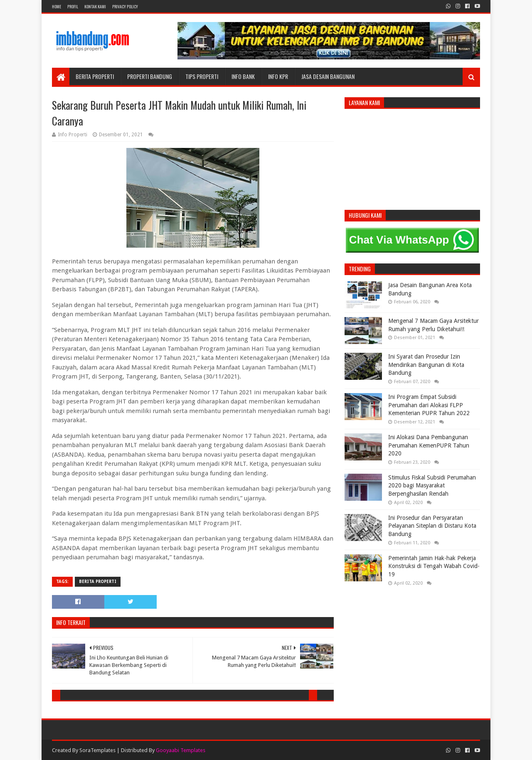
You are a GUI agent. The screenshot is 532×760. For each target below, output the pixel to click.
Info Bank (243, 76)
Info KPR (278, 76)
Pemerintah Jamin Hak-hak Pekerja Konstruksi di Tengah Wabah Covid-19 (434, 566)
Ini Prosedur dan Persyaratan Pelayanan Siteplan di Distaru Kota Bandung (432, 526)
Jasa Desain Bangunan (328, 76)
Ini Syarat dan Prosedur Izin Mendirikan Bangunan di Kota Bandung (426, 365)
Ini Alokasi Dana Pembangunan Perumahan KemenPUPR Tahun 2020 (429, 445)
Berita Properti (95, 76)
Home (57, 6)
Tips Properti (202, 76)
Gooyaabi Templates (181, 750)
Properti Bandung (150, 76)
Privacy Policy (125, 6)
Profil (73, 6)
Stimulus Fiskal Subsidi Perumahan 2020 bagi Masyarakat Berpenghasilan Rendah (432, 486)
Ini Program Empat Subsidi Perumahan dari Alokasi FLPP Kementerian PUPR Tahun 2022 (429, 405)
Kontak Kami (95, 6)
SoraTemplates (97, 750)
